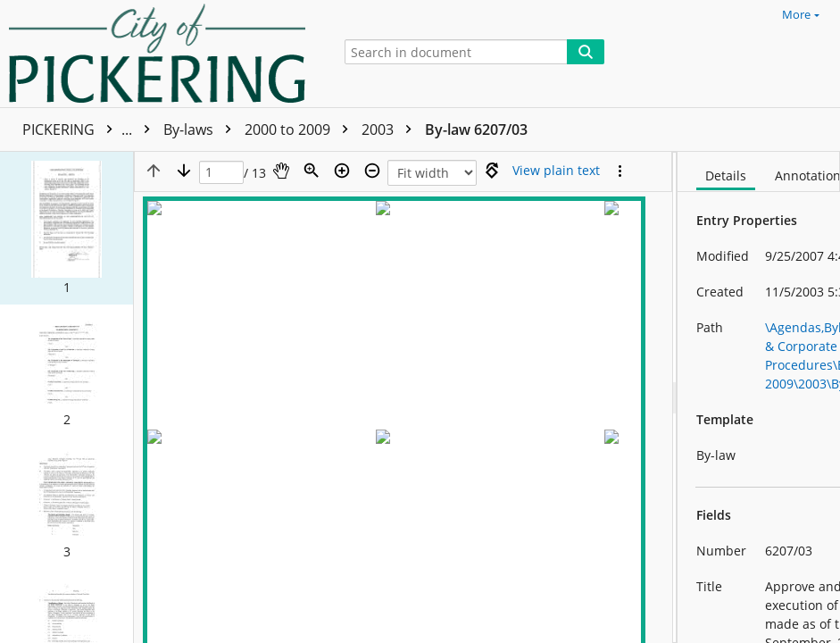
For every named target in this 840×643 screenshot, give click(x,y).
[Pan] (281, 171)
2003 (391, 129)
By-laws (202, 129)
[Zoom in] (342, 171)
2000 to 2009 (301, 129)
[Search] (586, 52)
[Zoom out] (372, 171)
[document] (759, 397)
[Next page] (184, 171)
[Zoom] (312, 171)
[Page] (221, 173)
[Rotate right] (492, 171)
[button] (67, 228)
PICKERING (91, 129)
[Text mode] (556, 171)
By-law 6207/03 (476, 129)
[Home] (162, 54)
